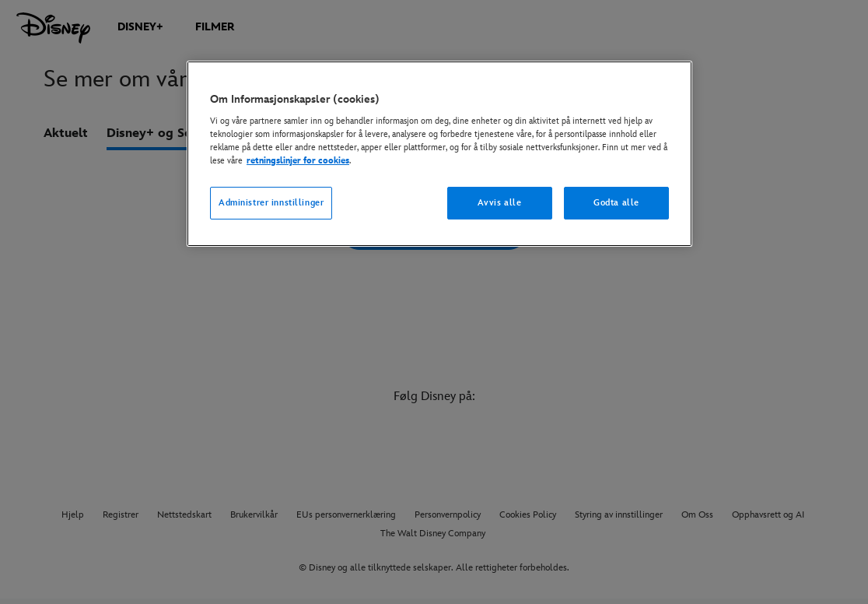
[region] (439, 154)
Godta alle (616, 203)
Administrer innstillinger (271, 203)
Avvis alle (500, 203)
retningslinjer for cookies (298, 161)
